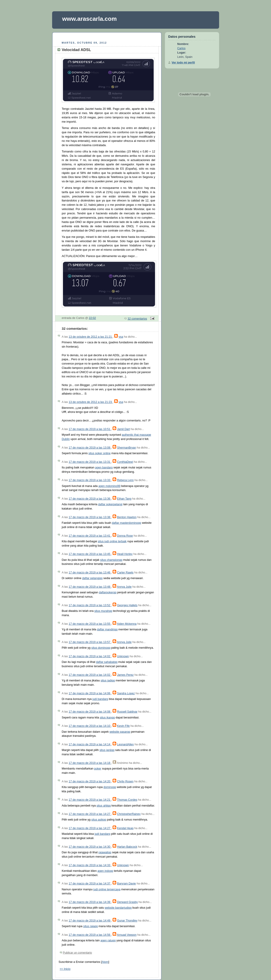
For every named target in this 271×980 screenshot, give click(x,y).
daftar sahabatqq (107, 662)
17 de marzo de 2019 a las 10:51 (90, 429)
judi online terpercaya (107, 889)
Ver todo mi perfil (183, 63)
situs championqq (111, 560)
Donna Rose (125, 536)
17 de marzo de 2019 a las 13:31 (90, 462)
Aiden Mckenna (127, 624)
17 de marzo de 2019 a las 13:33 (90, 480)
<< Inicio (65, 969)
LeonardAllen (125, 744)
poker (98, 769)
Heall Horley (125, 554)
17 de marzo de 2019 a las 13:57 (90, 642)
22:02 (93, 318)
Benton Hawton (127, 517)
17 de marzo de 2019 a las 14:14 (90, 744)
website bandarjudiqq (118, 908)
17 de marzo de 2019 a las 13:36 (90, 499)
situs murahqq (103, 611)
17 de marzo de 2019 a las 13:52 (90, 605)
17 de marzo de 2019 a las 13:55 (90, 624)
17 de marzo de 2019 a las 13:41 (90, 536)
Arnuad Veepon (127, 935)
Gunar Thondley (127, 921)
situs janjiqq (107, 750)
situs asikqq (99, 820)
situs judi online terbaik (112, 541)
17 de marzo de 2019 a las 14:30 (90, 847)
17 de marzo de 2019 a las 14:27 (90, 814)
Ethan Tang (124, 499)
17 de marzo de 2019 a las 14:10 (90, 726)
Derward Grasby (127, 902)
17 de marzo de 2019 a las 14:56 (90, 935)
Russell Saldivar (127, 712)
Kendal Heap (125, 828)
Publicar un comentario (78, 953)
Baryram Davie (126, 884)
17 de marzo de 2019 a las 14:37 (90, 884)
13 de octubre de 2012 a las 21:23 (91, 402)
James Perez (125, 675)
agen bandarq (104, 468)
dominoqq (110, 787)
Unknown (123, 656)
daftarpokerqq (108, 592)
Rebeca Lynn (125, 480)
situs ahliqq (104, 806)
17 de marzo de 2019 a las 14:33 (90, 865)
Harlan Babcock (127, 847)
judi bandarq (100, 699)
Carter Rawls (125, 573)
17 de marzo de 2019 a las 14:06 (90, 693)
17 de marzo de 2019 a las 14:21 (90, 800)
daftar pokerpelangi (110, 504)
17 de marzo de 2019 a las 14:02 (90, 656)
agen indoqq (105, 871)
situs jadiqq (108, 681)
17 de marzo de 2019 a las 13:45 (90, 554)
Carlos (181, 48)
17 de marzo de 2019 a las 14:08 (90, 712)
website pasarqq (120, 732)
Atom (105, 962)
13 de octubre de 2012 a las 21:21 (91, 337)
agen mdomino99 (109, 486)
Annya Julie (124, 587)
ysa (121, 337)
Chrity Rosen (125, 781)
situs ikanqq (107, 718)
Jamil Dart (124, 429)
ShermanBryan (127, 448)
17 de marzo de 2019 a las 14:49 (90, 921)
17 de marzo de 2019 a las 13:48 (90, 587)
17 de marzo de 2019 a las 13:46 (90, 573)
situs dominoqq (101, 648)
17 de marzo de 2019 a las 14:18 (90, 763)
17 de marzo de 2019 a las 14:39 (90, 902)
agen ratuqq (108, 940)
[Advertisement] (107, 36)
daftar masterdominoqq (127, 523)
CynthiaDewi (125, 462)
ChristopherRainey (129, 814)
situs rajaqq (90, 926)
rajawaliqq (105, 852)
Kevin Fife (123, 726)
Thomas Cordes (127, 800)
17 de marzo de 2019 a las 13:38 (90, 517)
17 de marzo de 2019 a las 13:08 (90, 448)
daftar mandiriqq (107, 629)
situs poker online (100, 453)
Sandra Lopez (126, 693)
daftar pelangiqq (92, 578)
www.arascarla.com (90, 19)
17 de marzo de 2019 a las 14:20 (90, 781)
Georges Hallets (127, 605)
